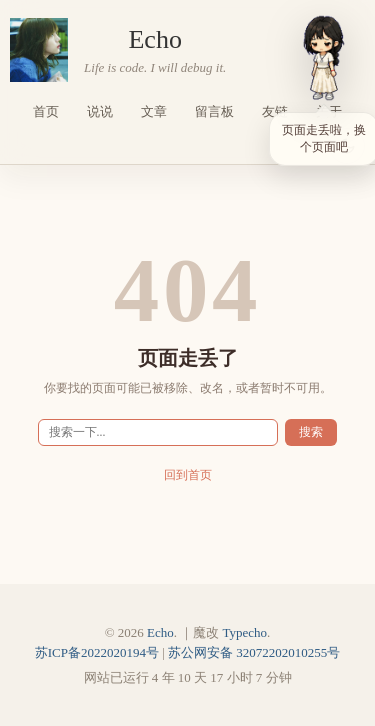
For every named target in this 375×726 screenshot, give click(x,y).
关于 (329, 111)
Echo (154, 39)
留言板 (214, 111)
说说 (100, 111)
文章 (154, 111)
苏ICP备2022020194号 (97, 652)
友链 (275, 111)
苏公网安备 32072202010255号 (254, 652)
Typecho (245, 632)
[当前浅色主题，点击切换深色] (347, 146)
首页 (46, 111)
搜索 (311, 432)
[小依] (324, 58)
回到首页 (188, 475)
